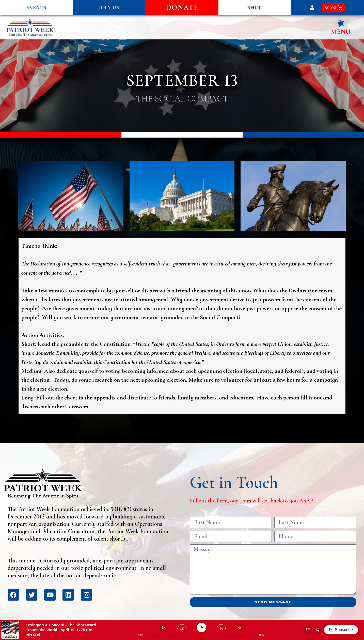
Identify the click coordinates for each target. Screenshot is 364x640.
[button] (36, 8)
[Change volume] (240, 628)
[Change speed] (164, 628)
